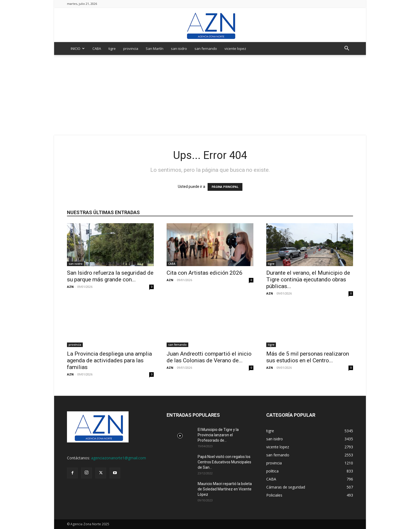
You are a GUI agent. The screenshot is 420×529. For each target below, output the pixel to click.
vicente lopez (235, 49)
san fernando (206, 49)
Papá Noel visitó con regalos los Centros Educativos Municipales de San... (224, 462)
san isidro (179, 49)
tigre (112, 49)
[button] (347, 49)
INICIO (78, 49)
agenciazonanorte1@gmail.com (119, 458)
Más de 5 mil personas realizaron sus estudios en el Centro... (308, 357)
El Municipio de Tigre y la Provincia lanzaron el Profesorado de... (218, 435)
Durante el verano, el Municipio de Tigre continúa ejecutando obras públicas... (308, 280)
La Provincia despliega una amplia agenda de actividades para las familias (109, 360)
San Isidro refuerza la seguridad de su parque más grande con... (110, 276)
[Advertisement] (210, 95)
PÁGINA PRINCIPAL (225, 187)
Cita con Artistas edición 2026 (205, 273)
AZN (70, 287)
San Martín (155, 49)
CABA (97, 49)
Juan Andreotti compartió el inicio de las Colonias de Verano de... (209, 357)
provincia (131, 49)
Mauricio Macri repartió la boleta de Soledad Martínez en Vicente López (225, 489)
